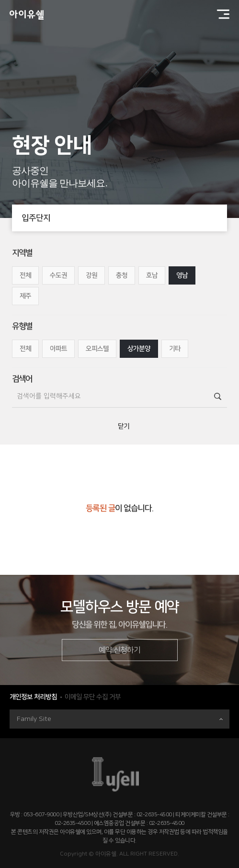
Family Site (120, 719)
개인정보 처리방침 (33, 697)
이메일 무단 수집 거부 (93, 697)
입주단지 (124, 218)
